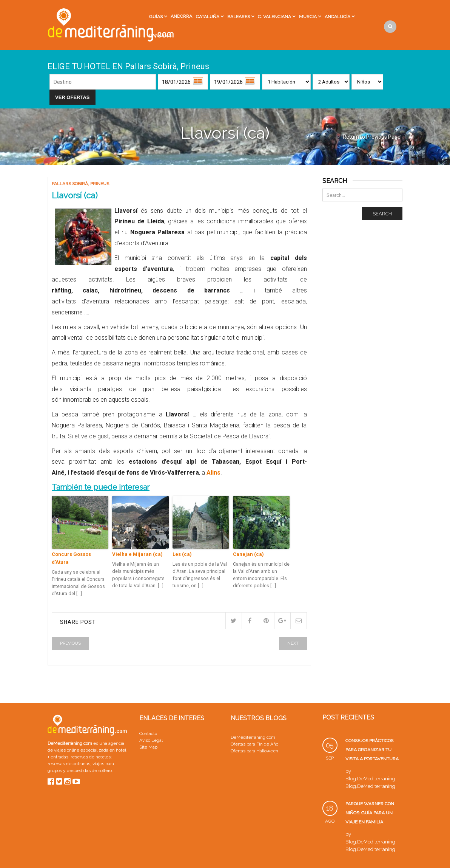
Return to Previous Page (372, 137)
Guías (156, 17)
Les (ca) (182, 554)
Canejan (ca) (248, 554)
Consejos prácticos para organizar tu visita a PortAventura (372, 750)
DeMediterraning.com (253, 737)
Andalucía (337, 17)
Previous (70, 643)
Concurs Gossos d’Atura (71, 558)
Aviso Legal (151, 740)
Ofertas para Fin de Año (254, 744)
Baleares (239, 17)
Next (293, 643)
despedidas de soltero (89, 771)
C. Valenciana (274, 17)
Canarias (160, 36)
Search (382, 214)
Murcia (308, 17)
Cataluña (208, 17)
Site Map (148, 747)
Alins (213, 473)
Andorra (181, 16)
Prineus (100, 184)
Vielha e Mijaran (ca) (137, 554)
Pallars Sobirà (70, 184)
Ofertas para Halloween (254, 751)
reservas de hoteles (91, 757)
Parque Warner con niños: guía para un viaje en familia (370, 813)
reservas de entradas (69, 764)
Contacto (148, 733)
